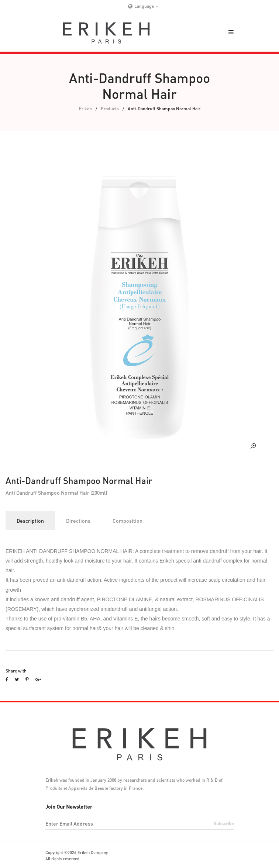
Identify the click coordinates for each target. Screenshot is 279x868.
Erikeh (85, 109)
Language (144, 6)
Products (110, 109)
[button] (231, 32)
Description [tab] (30, 521)
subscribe (224, 824)
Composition (128, 521)
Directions (78, 521)
